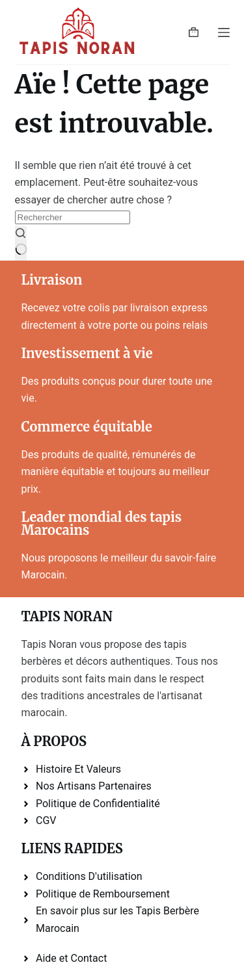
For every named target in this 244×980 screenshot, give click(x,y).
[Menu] (224, 32)
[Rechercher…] (73, 217)
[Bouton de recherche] (21, 244)
